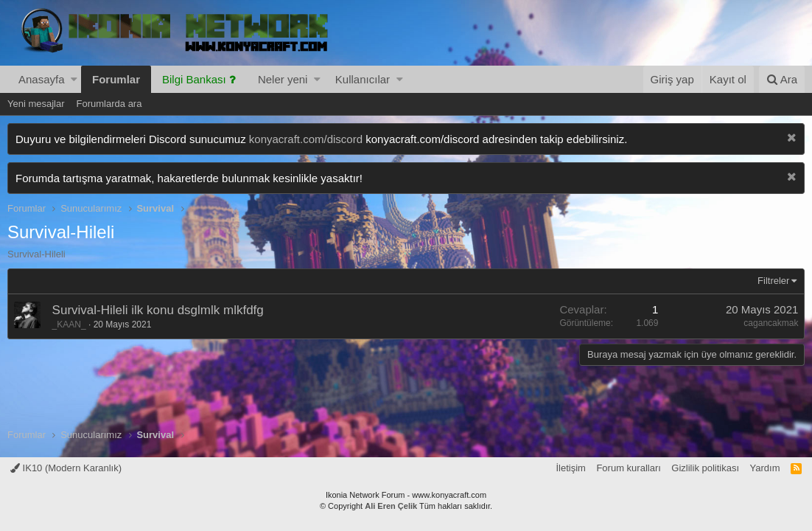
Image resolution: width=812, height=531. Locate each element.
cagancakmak (771, 323)
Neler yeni (283, 79)
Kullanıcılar (363, 79)
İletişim (570, 468)
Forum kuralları (628, 468)
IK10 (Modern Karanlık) (66, 468)
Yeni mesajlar (36, 104)
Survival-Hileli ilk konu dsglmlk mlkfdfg (158, 310)
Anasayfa (42, 79)
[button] (74, 79)
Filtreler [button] (773, 281)
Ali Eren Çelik (391, 506)
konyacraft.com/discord (306, 139)
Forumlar (116, 79)
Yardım (765, 468)
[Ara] (782, 79)
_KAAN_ (69, 324)
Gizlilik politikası (705, 468)
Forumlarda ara (109, 104)
